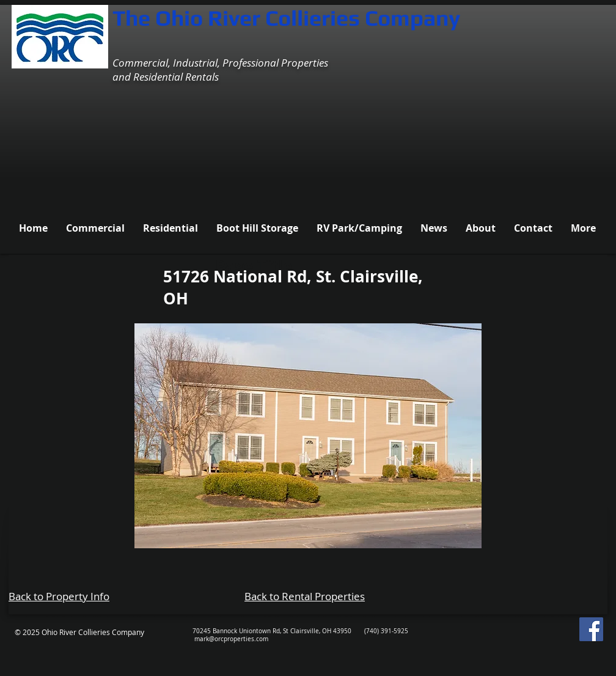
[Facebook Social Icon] (591, 629)
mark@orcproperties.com (231, 639)
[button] (308, 436)
